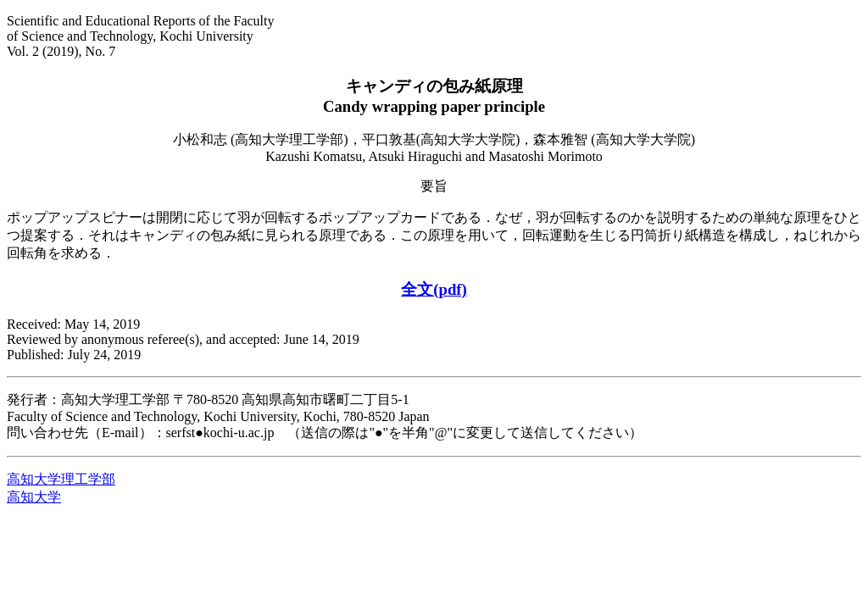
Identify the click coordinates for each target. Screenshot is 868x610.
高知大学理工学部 (61, 479)
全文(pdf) (434, 289)
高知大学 (34, 497)
